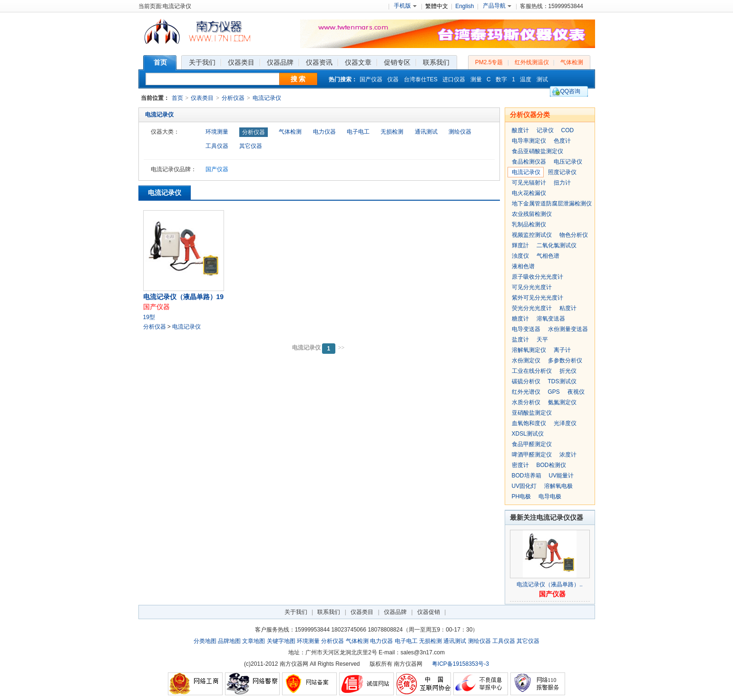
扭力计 (562, 183)
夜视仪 (576, 392)
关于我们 (296, 612)
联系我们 (329, 612)
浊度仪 (520, 256)
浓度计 (568, 455)
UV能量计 (562, 476)
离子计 (562, 350)
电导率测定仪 (529, 141)
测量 (476, 79)
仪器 (393, 79)
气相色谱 (548, 256)
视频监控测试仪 (532, 235)
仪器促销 (429, 612)
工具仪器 (217, 146)
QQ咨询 (571, 91)
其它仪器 (251, 146)
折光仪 (568, 371)
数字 (501, 79)
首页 (177, 98)
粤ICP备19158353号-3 (460, 664)
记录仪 (545, 130)
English (464, 6)
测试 (542, 79)
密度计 (520, 465)
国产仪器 (371, 79)
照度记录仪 (562, 172)
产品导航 (497, 6)
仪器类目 (362, 612)
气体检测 (572, 62)
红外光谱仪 (526, 392)
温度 (526, 79)
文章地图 (254, 641)
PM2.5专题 (489, 62)
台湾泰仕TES (421, 79)
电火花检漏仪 (529, 193)
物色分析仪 (574, 235)
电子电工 (358, 132)
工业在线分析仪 (532, 371)
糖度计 (520, 319)
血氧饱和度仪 (529, 423)
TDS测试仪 (562, 381)
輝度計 (520, 245)
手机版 (405, 6)
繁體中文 (437, 6)
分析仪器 (233, 98)
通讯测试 (426, 132)
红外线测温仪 (532, 62)
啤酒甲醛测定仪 (532, 455)
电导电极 (550, 496)
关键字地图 (281, 641)
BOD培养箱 (527, 476)
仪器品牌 (395, 612)
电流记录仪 (267, 98)
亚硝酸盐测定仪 (532, 413)
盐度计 (520, 340)
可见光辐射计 (529, 183)
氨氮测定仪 (562, 402)
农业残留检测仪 (532, 214)
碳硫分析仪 (526, 381)
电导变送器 (526, 329)
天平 (542, 340)
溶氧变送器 (551, 319)
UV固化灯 (524, 486)
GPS (554, 392)
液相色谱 (523, 266)
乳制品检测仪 (529, 224)
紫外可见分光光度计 (538, 298)
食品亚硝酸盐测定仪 (538, 151)
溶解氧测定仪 (529, 350)
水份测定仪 (526, 360)
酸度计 (520, 130)
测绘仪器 (460, 132)
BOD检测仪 (551, 465)
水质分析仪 (526, 402)
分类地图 (205, 641)
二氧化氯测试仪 (557, 245)
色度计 (562, 141)
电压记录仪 (568, 162)
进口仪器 (454, 79)
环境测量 (217, 132)
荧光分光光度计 (532, 308)
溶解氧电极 (558, 486)
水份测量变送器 (568, 329)
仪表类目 (202, 98)
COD (568, 130)
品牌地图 (229, 641)
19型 (149, 317)
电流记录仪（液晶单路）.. (550, 584)
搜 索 (298, 79)
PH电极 (522, 496)
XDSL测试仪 (528, 434)
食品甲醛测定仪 (532, 444)
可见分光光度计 (532, 287)
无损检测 (392, 132)
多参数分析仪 (565, 360)
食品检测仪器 (529, 162)
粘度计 (568, 308)
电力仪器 (324, 132)
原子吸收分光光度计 (538, 277)
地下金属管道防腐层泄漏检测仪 (552, 204)
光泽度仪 (565, 423)
